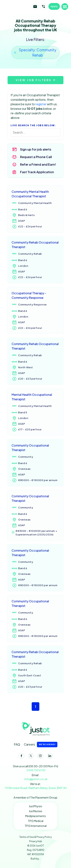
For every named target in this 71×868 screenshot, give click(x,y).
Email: (35, 777)
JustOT (18, 6)
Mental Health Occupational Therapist (32, 397)
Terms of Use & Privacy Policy (35, 837)
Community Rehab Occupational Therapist (35, 245)
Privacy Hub (36, 841)
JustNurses (35, 811)
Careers (41, 745)
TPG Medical (36, 821)
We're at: (35, 786)
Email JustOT (35, 6)
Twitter (30, 757)
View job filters (34, 80)
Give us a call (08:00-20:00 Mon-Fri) (35, 768)
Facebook (21, 757)
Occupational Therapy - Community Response (29, 295)
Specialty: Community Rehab (38, 53)
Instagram (40, 757)
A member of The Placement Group (35, 797)
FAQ (17, 744)
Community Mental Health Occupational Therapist (30, 194)
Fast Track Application (37, 172)
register (41, 104)
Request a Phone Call (36, 157)
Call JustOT (44, 6)
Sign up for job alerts (36, 149)
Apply (54, 6)
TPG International (36, 826)
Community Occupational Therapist (30, 448)
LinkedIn (49, 757)
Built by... (36, 859)
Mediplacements (35, 816)
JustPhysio (35, 806)
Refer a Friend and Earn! (38, 164)
